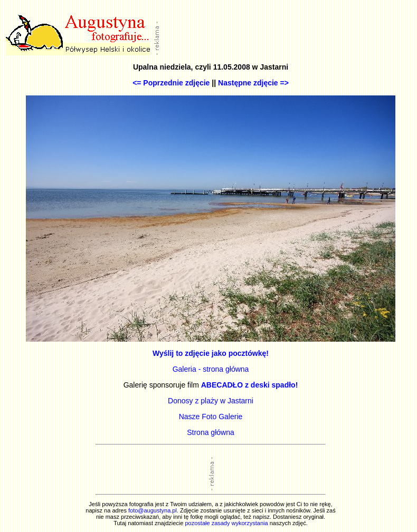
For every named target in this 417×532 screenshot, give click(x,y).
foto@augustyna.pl (153, 510)
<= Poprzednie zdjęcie (171, 83)
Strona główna (211, 432)
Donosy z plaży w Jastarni (211, 401)
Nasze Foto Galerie (211, 417)
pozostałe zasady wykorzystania (226, 523)
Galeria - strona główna (211, 369)
